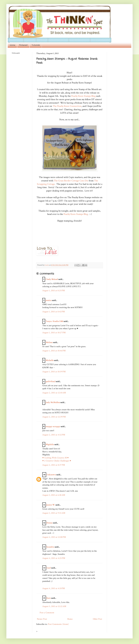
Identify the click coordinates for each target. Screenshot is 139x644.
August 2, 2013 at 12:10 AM (54, 393)
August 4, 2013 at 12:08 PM (54, 537)
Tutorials (36, 45)
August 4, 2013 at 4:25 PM (54, 558)
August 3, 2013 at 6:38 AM (54, 495)
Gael (49, 568)
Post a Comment (47, 613)
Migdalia (50, 444)
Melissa (49, 342)
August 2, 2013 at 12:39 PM (54, 417)
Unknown (51, 475)
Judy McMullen (53, 402)
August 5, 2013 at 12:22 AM (54, 606)
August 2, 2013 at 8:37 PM (54, 465)
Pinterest (23, 45)
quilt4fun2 (50, 381)
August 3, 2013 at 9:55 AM (54, 513)
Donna (49, 523)
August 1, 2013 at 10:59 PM (54, 372)
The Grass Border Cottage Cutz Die (71, 181)
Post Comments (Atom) (58, 624)
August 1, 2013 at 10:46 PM (54, 351)
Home (12, 45)
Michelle (50, 360)
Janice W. (51, 505)
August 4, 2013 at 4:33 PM (54, 588)
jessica (49, 300)
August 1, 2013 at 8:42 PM (54, 312)
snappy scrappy (53, 426)
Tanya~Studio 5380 (54, 321)
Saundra (50, 547)
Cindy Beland (52, 279)
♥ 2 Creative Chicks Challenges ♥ (57, 461)
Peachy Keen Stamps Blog (83, 96)
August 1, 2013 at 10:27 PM (54, 333)
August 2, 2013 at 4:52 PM (54, 435)
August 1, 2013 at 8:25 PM (54, 291)
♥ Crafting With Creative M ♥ (55, 458)
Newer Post (42, 619)
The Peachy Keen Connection (67, 106)
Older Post (97, 619)
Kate (49, 598)
